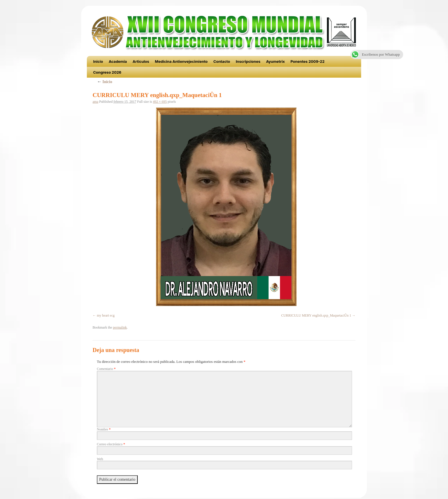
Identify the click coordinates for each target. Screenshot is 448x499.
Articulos (141, 61)
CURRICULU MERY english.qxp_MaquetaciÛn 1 (316, 315)
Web (100, 459)
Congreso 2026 (107, 72)
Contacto (222, 61)
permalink (120, 327)
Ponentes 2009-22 (308, 61)
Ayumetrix (275, 61)
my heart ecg (106, 315)
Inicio (98, 61)
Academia (118, 61)
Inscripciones (248, 61)
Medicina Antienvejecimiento (181, 61)
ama (95, 102)
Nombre (104, 429)
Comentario (106, 369)
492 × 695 (160, 102)
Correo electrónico (111, 444)
